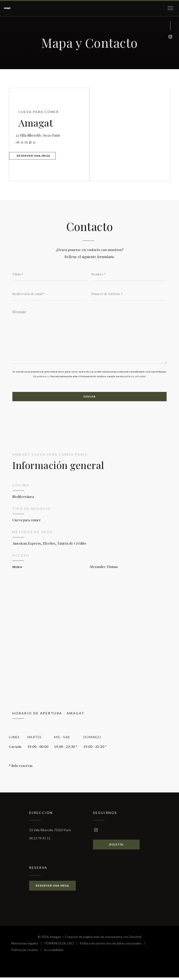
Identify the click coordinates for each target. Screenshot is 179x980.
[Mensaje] (89, 336)
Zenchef (135, 939)
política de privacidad (135, 378)
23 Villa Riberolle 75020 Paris (54, 133)
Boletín (116, 847)
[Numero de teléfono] (129, 294)
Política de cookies (28, 953)
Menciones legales (28, 946)
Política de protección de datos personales (114, 946)
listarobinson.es (41, 378)
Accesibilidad (54, 953)
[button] (170, 8)
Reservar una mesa (36, 156)
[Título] (50, 274)
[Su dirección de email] (50, 294)
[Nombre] (129, 274)
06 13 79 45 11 (29, 141)
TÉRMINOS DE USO (62, 946)
